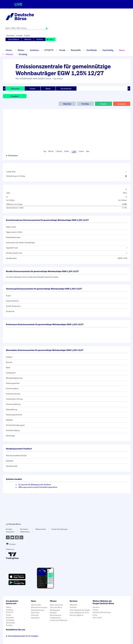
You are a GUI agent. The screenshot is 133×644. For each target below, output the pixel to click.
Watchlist (28, 39)
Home (9, 50)
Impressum (10, 532)
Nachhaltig (108, 50)
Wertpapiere (55, 610)
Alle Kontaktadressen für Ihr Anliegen (22, 636)
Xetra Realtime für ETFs (79, 613)
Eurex (95, 615)
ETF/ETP (49, 50)
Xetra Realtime (14, 39)
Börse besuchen (56, 605)
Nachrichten (36, 605)
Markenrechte (41, 529)
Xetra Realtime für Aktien (80, 610)
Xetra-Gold (97, 618)
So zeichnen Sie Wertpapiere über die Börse (35, 485)
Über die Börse (56, 607)
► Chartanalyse (12, 155)
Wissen (9, 54)
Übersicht (15, 89)
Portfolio (40, 39)
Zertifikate (92, 50)
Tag (45, 151)
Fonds (62, 50)
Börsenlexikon (56, 615)
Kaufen (104, 104)
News (122, 50)
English (27, 36)
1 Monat (59, 151)
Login (50, 39)
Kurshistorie (66, 89)
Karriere (96, 607)
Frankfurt (15, 96)
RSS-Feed (35, 613)
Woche (51, 151)
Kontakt (19, 36)
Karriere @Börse (76, 615)
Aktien (21, 50)
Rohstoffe (76, 50)
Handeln (53, 613)
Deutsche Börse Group (102, 612)
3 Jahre (81, 151)
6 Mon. (67, 151)
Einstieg (23, 54)
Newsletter (10, 36)
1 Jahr (74, 151)
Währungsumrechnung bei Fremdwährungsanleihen (38, 487)
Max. (88, 151)
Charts (33, 89)
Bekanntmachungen (39, 607)
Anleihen (34, 50)
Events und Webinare (58, 620)
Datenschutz (25, 532)
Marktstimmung (37, 610)
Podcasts (35, 615)
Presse (95, 610)
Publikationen (55, 618)
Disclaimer (24, 529)
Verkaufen (122, 104)
